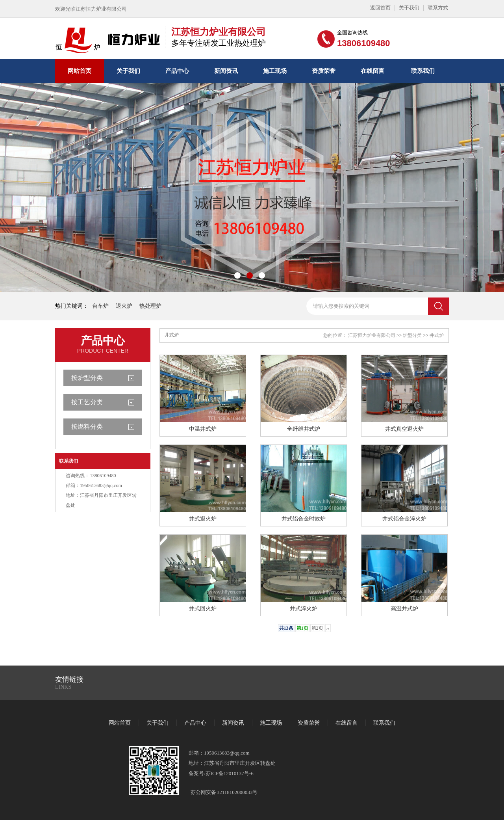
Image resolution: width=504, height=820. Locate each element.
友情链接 (69, 679)
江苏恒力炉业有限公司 (372, 335)
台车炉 (100, 306)
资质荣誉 (324, 71)
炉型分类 (412, 335)
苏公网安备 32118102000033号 (224, 792)
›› (328, 628)
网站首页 (80, 71)
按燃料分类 (87, 427)
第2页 (317, 628)
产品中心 (177, 71)
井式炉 (437, 335)
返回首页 (380, 8)
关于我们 (409, 8)
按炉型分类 (87, 378)
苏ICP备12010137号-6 (230, 773)
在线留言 (372, 71)
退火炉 (124, 306)
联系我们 (423, 71)
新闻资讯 (226, 71)
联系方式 (438, 8)
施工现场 (275, 71)
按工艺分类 (87, 402)
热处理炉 (150, 306)
